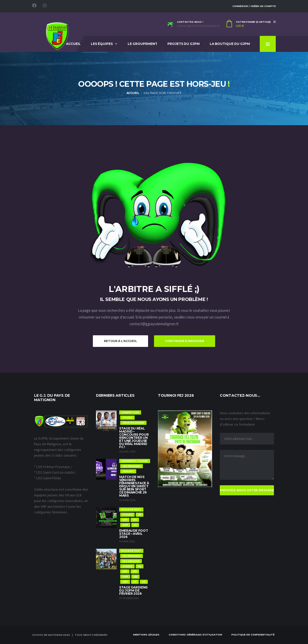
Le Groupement (143, 44)
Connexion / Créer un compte (254, 6)
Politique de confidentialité (253, 635)
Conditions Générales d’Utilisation (195, 635)
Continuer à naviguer (185, 341)
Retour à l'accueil (120, 341)
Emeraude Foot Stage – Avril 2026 (133, 534)
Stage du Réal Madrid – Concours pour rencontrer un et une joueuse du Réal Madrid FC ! (134, 438)
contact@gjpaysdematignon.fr (198, 26)
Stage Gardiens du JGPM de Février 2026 (133, 590)
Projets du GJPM (184, 44)
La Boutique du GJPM (230, 44)
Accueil (73, 44)
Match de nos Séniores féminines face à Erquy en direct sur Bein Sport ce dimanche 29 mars (134, 486)
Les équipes (102, 44)
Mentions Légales (146, 635)
